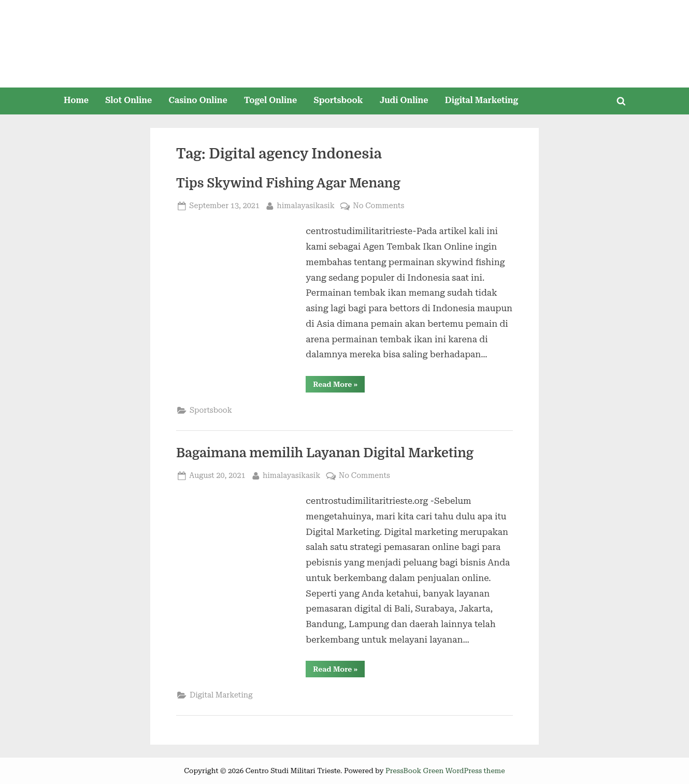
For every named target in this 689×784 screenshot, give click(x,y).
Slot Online (128, 100)
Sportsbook (338, 100)
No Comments (378, 206)
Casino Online (198, 100)
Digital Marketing (482, 100)
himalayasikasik (305, 205)
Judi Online (404, 100)
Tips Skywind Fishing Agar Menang (288, 183)
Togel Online (270, 100)
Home (76, 100)
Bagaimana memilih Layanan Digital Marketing (325, 453)
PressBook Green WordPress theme (445, 771)
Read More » (339, 386)
